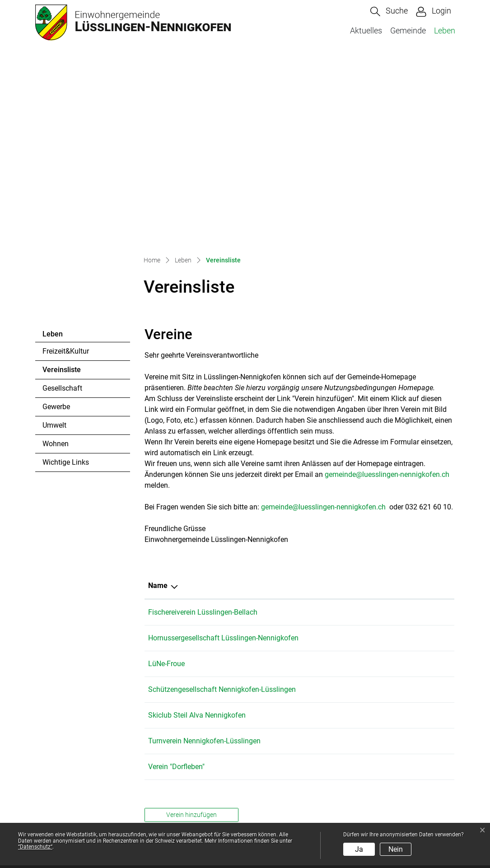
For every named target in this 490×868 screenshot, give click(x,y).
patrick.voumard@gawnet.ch (398, 420)
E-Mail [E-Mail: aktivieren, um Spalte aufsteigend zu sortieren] (363, 393)
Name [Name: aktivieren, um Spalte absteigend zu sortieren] (158, 393)
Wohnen (56, 251)
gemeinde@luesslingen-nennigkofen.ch (387, 282)
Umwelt (54, 233)
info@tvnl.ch (372, 570)
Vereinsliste (67, 180)
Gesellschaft (62, 196)
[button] (389, 12)
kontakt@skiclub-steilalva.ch (398, 544)
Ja (359, 849)
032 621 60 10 (85, 786)
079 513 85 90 (303, 544)
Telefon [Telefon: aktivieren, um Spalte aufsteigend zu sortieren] (292, 393)
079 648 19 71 (303, 508)
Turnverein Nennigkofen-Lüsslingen (204, 570)
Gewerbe (56, 214)
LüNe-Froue (166, 482)
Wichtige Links (66, 270)
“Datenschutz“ (35, 847)
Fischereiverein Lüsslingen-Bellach (203, 420)
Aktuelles (366, 30)
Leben (445, 30)
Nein (396, 849)
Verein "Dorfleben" (176, 596)
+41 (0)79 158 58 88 (313, 570)
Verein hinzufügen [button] (191, 644)
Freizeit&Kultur (66, 159)
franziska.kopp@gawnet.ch (396, 482)
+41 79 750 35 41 (308, 420)
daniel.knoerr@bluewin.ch (393, 508)
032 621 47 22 (303, 482)
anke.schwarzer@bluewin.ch (397, 596)
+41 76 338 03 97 (308, 446)
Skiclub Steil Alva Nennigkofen (197, 544)
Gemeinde (408, 30)
